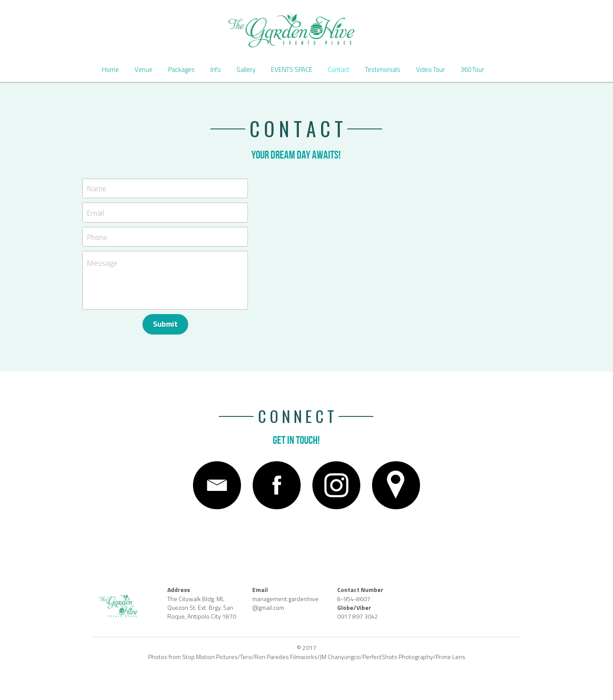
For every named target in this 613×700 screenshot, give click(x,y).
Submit (165, 324)
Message (102, 263)
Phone (97, 237)
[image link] (306, 30)
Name (97, 188)
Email (96, 213)
